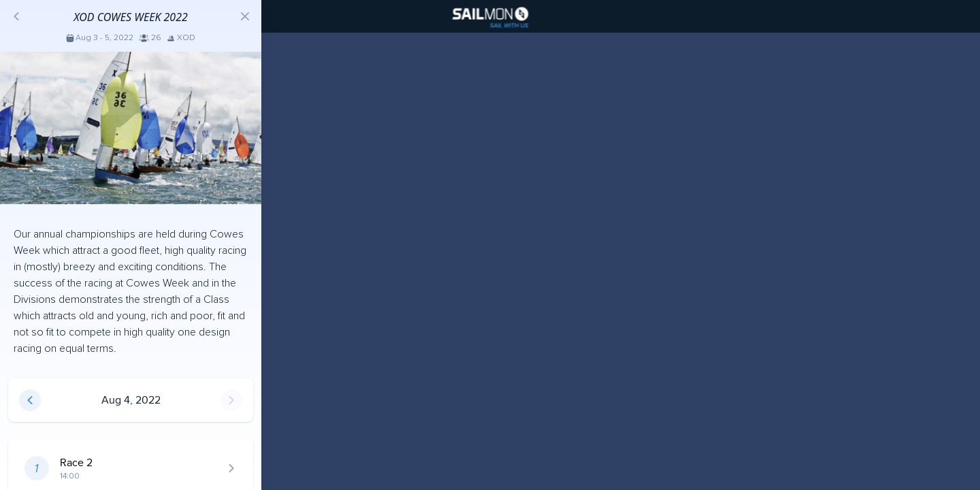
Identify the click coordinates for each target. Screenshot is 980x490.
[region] (490, 245)
